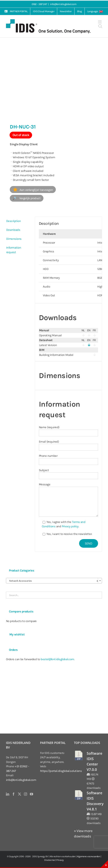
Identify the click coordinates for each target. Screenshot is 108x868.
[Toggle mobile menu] (100, 22)
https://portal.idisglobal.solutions (61, 771)
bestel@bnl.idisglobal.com (57, 659)
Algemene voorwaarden (88, 856)
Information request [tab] (14, 250)
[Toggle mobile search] (100, 26)
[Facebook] (13, 794)
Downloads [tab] (13, 230)
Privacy (60, 860)
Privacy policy (70, 526)
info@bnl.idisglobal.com (63, 4)
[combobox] (54, 581)
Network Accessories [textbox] (53, 581)
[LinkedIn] (7, 794)
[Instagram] (25, 794)
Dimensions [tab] (14, 239)
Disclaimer (50, 860)
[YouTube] (31, 794)
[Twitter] (19, 794)
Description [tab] (13, 221)
